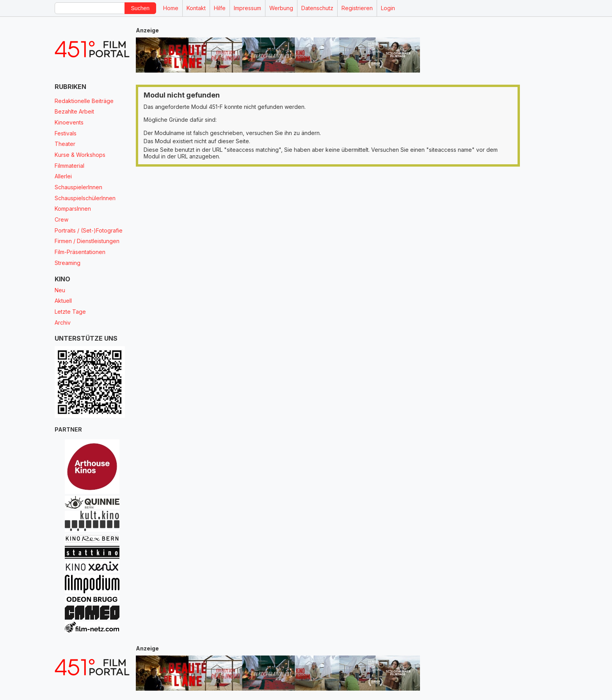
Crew (61, 219)
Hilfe (220, 8)
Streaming (68, 263)
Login (388, 8)
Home (171, 8)
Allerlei (63, 176)
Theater (65, 144)
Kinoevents (69, 122)
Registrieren (357, 8)
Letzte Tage (70, 312)
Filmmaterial (69, 166)
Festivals (66, 133)
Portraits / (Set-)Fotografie (89, 230)
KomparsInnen (73, 209)
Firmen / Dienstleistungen (87, 241)
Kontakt (196, 8)
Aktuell (63, 301)
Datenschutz (317, 8)
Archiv (63, 322)
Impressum (247, 8)
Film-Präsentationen (80, 252)
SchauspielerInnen (78, 187)
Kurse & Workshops (80, 155)
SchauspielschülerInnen (85, 198)
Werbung (281, 8)
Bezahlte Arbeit (74, 111)
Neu (60, 290)
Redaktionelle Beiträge (84, 101)
